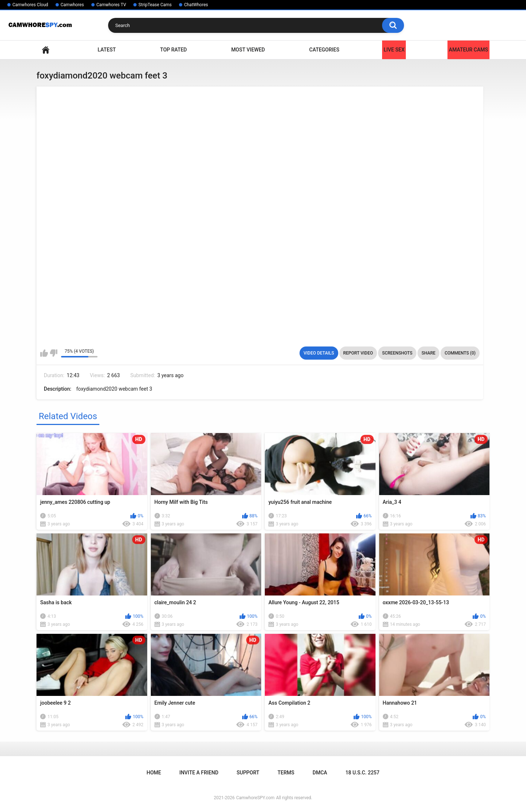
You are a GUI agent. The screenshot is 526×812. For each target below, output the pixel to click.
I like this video (44, 353)
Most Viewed (248, 50)
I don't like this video (54, 353)
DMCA (320, 773)
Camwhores (72, 5)
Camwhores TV (111, 5)
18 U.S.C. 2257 (363, 773)
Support (248, 773)
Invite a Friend (199, 773)
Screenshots (397, 353)
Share (428, 353)
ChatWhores (196, 5)
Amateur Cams (468, 50)
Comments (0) (460, 353)
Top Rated (173, 50)
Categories (324, 50)
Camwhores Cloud (30, 5)
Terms (286, 773)
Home (46, 50)
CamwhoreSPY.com (255, 798)
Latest (107, 50)
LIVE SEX (394, 50)
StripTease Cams (155, 5)
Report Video (358, 353)
